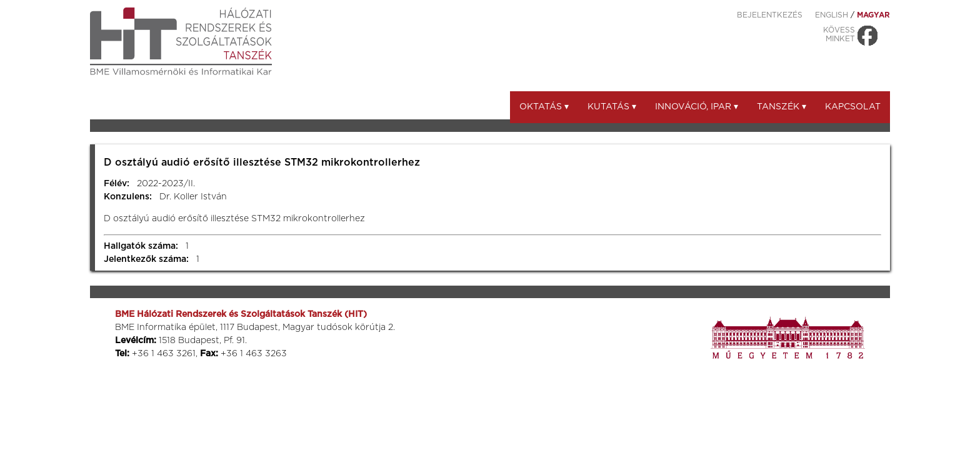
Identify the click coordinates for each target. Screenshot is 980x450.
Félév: (117, 184)
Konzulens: (128, 197)
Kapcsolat (853, 107)
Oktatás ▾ (544, 107)
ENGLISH (832, 15)
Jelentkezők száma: (146, 259)
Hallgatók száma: (141, 246)
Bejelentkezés (770, 15)
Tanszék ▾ (782, 107)
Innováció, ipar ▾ (697, 107)
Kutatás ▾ (612, 107)
